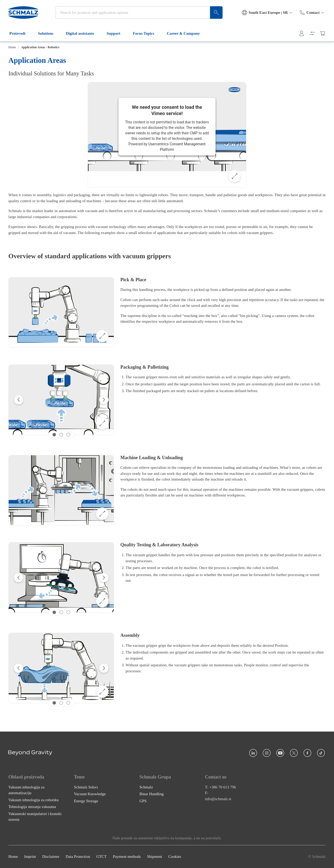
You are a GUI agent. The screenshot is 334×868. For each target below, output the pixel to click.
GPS (143, 801)
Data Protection (78, 857)
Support (117, 33)
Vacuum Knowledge (90, 794)
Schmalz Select (86, 787)
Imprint (30, 857)
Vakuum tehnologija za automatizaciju (26, 790)
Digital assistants (83, 33)
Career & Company (186, 33)
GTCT (101, 857)
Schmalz (146, 787)
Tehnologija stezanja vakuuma (32, 807)
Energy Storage (86, 801)
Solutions (49, 33)
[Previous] (19, 400)
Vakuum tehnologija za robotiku (34, 800)
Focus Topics (147, 33)
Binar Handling (151, 794)
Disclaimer (51, 857)
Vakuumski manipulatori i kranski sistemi (35, 817)
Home (12, 47)
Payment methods (127, 857)
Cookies (175, 857)
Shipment (154, 857)
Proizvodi (20, 33)
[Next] (104, 400)
